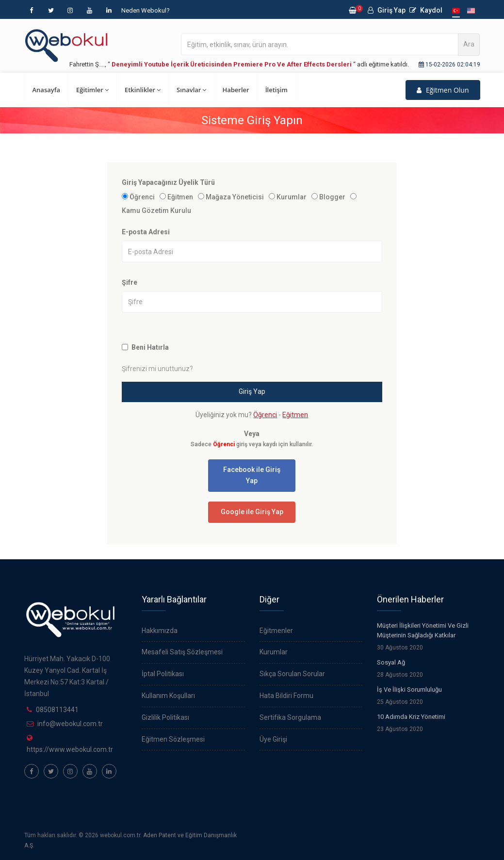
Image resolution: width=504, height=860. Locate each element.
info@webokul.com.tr (70, 724)
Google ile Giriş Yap (252, 512)
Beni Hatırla (150, 347)
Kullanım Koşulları (168, 696)
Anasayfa (46, 90)
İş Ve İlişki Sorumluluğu (409, 690)
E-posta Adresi (146, 232)
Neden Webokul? (146, 10)
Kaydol (426, 10)
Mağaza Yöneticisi (235, 197)
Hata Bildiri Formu (286, 696)
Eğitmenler (276, 631)
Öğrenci (142, 197)
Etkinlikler (143, 90)
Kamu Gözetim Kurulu (156, 211)
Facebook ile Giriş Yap (252, 475)
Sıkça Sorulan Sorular (292, 674)
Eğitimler (92, 90)
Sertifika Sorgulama (290, 717)
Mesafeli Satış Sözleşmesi (182, 652)
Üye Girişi (273, 739)
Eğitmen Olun (443, 90)
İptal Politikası (163, 674)
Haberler (236, 90)
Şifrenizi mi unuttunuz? (157, 369)
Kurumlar (292, 197)
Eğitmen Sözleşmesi (173, 739)
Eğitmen (180, 197)
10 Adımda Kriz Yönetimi (411, 717)
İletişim (276, 90)
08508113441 (57, 710)
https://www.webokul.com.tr (70, 749)
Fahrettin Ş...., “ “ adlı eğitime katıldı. (239, 64)
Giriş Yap (387, 10)
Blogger (332, 197)
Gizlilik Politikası (165, 717)
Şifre (130, 282)
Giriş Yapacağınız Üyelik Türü (168, 182)
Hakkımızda (160, 631)
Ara (469, 44)
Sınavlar (191, 90)
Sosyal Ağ (391, 662)
